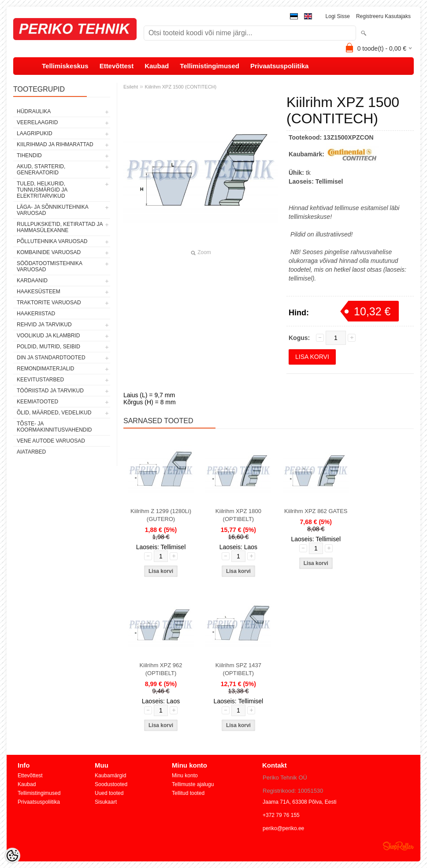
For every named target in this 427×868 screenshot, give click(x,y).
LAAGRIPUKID (35, 133)
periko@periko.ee (283, 828)
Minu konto (185, 776)
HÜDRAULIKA (34, 111)
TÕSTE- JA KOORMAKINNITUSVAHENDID (54, 427)
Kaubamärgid (110, 776)
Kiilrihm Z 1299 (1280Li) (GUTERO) (161, 515)
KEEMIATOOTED (37, 402)
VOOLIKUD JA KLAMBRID (48, 336)
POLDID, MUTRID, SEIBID (48, 347)
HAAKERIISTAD (36, 314)
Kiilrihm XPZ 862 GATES (316, 511)
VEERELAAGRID (37, 122)
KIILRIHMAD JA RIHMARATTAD (55, 144)
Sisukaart (106, 802)
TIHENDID (29, 155)
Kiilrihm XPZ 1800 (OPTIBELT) (238, 515)
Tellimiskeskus (65, 66)
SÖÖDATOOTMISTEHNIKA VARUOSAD (49, 266)
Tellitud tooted (188, 793)
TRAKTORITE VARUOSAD (49, 303)
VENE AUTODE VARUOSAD (51, 441)
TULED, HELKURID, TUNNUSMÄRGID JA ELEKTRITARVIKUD (42, 190)
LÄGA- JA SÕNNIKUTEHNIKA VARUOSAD (52, 210)
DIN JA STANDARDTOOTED (51, 358)
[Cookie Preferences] (12, 856)
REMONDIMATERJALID (45, 369)
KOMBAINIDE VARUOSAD (49, 252)
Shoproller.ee (398, 846)
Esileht (131, 87)
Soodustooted (111, 784)
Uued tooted (109, 793)
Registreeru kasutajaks (383, 16)
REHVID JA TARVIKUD (44, 325)
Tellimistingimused (210, 66)
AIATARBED (31, 452)
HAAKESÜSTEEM (39, 292)
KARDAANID (32, 281)
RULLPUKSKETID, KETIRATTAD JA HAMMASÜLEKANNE (60, 227)
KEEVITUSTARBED (40, 380)
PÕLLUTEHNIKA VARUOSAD (52, 241)
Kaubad (157, 66)
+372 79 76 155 (281, 815)
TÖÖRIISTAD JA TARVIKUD (50, 391)
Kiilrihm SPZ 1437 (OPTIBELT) (238, 669)
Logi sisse (338, 16)
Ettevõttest (117, 66)
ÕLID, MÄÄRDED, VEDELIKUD (54, 413)
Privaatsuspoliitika (280, 66)
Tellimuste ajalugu (193, 784)
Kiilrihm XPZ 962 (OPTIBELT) (161, 669)
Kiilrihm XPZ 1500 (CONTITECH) (181, 87)
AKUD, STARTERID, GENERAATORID (41, 170)
